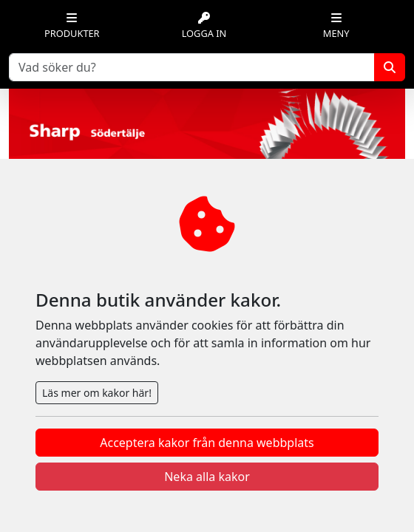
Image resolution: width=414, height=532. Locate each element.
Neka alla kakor (207, 477)
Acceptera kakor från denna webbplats (207, 443)
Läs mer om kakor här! (97, 393)
